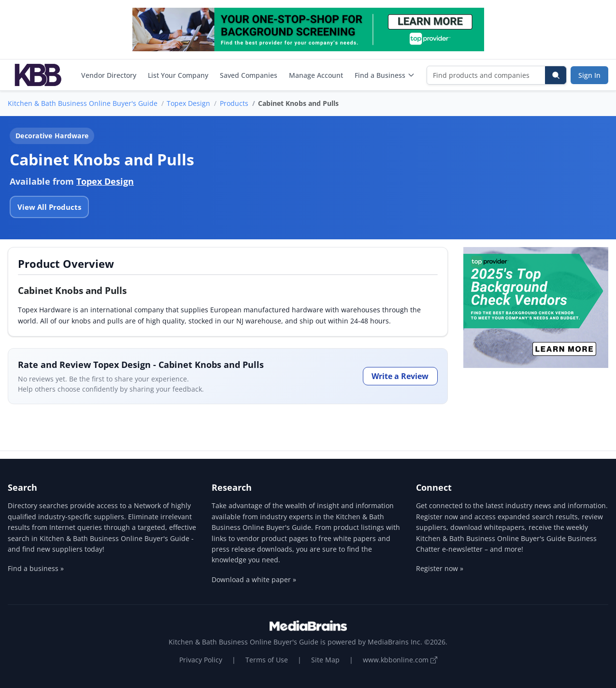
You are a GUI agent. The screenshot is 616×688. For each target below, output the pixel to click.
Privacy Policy (201, 660)
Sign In (589, 75)
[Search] (556, 75)
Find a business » (36, 568)
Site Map (325, 660)
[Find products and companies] (486, 75)
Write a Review (400, 376)
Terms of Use (267, 660)
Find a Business (385, 75)
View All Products (49, 207)
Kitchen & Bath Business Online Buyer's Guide (83, 103)
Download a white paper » (254, 579)
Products (234, 103)
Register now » (440, 568)
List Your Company (178, 75)
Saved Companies (249, 75)
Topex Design (188, 103)
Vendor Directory (109, 75)
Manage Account (316, 75)
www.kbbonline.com (400, 660)
